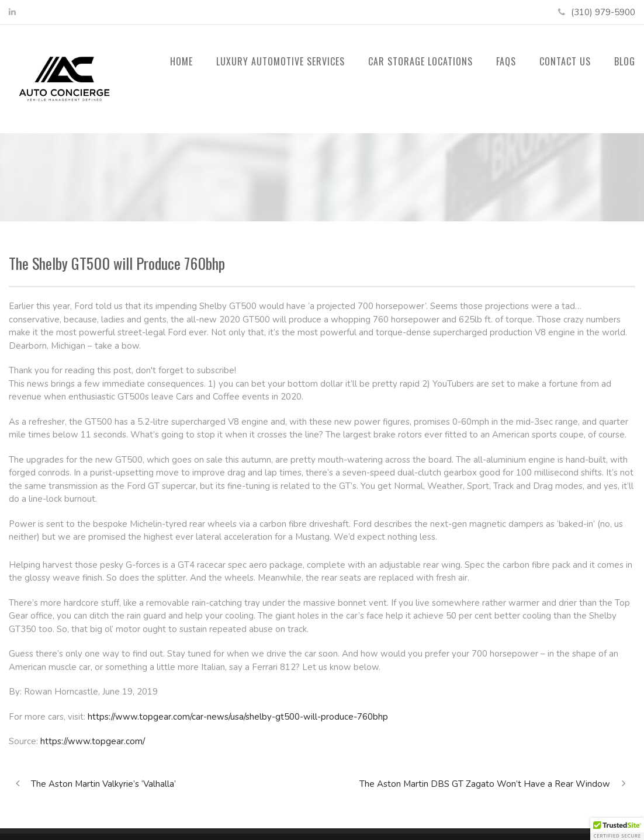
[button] (617, 829)
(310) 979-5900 (603, 12)
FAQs (506, 62)
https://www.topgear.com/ (93, 741)
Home (181, 62)
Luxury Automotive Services (281, 62)
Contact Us (565, 62)
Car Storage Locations (420, 62)
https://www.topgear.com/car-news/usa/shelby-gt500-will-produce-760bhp (238, 717)
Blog (625, 62)
